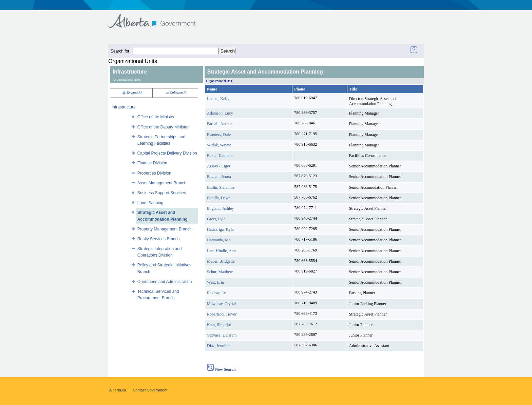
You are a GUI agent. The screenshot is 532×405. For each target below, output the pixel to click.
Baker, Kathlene (220, 156)
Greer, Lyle (216, 219)
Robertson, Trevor (222, 314)
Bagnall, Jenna (219, 177)
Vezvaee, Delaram (222, 335)
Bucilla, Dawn (219, 198)
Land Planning (150, 203)
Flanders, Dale (219, 135)
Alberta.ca (118, 390)
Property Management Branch (165, 229)
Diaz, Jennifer (218, 346)
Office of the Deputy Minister (163, 127)
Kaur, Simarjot (219, 325)
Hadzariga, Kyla (220, 229)
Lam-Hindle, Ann (221, 251)
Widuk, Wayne (219, 145)
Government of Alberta (158, 18)
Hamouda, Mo (219, 240)
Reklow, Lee (217, 293)
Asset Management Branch (162, 183)
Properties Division (154, 173)
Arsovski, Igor (219, 166)
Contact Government (150, 390)
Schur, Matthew (220, 272)
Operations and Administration (165, 282)
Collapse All (176, 93)
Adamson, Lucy (220, 113)
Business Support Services (162, 193)
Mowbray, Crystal (222, 304)
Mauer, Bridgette (221, 261)
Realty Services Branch (159, 239)
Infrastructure (124, 107)
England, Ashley (220, 208)
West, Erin (215, 282)
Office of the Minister (156, 117)
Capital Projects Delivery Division (167, 153)
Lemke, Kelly (218, 99)
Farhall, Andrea (220, 124)
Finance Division (152, 163)
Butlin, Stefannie (221, 187)
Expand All (132, 93)
